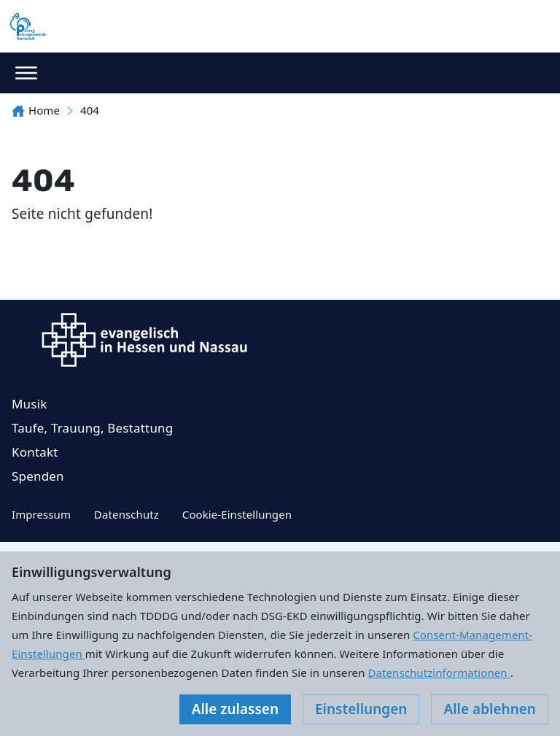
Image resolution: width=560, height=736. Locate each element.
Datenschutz (127, 514)
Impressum (41, 514)
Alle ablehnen (490, 709)
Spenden (38, 476)
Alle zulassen (235, 709)
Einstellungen (361, 709)
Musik (29, 404)
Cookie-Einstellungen (237, 514)
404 (90, 110)
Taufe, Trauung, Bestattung (92, 428)
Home (36, 110)
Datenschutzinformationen (439, 673)
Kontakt (35, 452)
